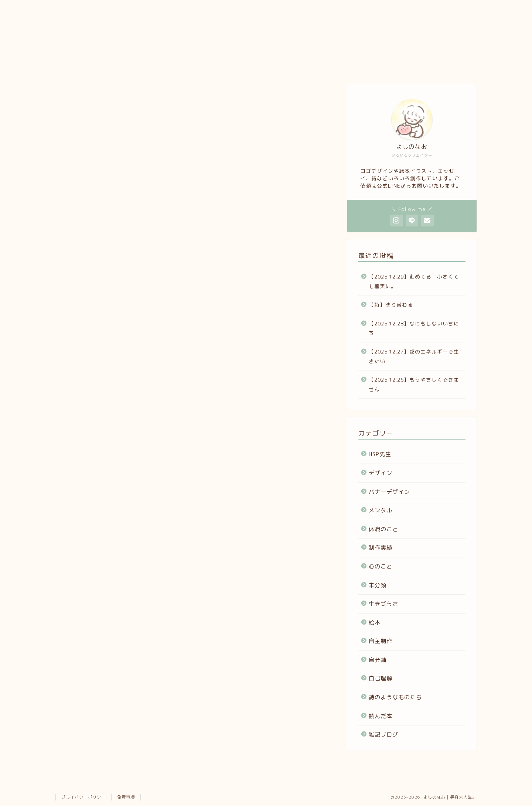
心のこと (381, 566)
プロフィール (92, 64)
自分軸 (378, 660)
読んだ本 (381, 716)
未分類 (378, 585)
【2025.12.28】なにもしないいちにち (414, 328)
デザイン (381, 473)
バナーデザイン (389, 492)
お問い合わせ (315, 64)
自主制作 (381, 641)
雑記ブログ (383, 735)
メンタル (381, 510)
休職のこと (383, 529)
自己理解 (381, 678)
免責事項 (126, 797)
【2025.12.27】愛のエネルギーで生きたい (414, 356)
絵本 (375, 623)
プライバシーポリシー (83, 797)
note (240, 64)
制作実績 (381, 548)
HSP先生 (380, 454)
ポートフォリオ (166, 64)
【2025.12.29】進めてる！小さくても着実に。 (414, 281)
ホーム (388, 64)
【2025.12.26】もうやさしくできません (414, 384)
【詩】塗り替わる (391, 305)
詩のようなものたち (395, 697)
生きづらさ (383, 604)
